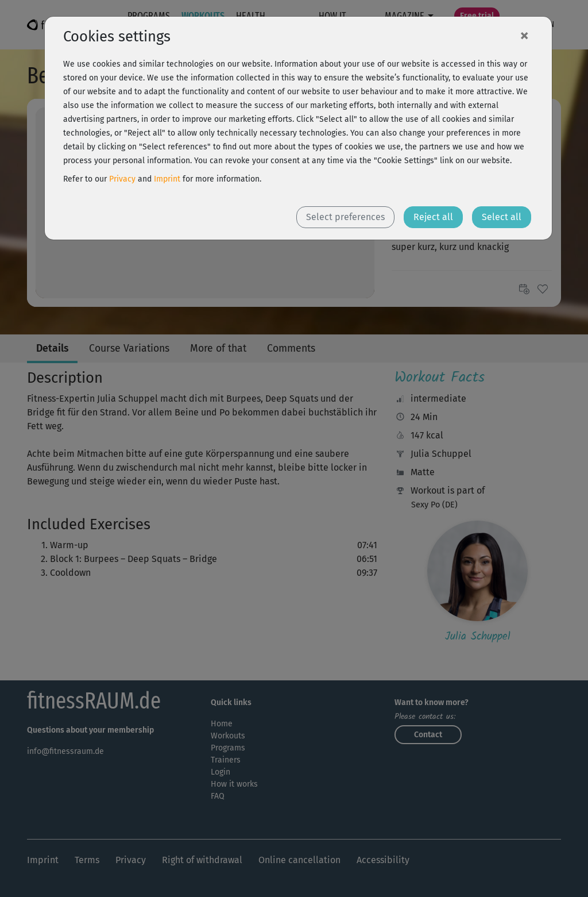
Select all (502, 217)
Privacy (122, 179)
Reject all (433, 217)
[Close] (524, 35)
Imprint (167, 179)
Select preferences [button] (345, 217)
